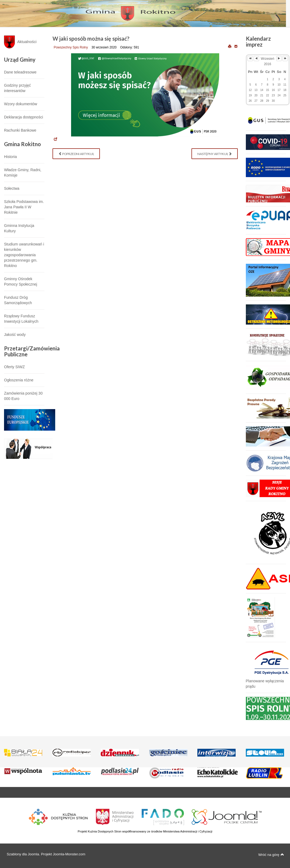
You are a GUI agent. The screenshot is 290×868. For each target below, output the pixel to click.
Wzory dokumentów (21, 104)
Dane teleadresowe (20, 72)
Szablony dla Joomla (23, 854)
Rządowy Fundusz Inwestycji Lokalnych (21, 319)
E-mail (236, 46)
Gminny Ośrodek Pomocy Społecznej (21, 282)
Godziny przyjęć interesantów (18, 88)
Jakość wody (15, 335)
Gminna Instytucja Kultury (19, 228)
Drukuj (230, 46)
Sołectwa (12, 188)
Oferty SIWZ (14, 367)
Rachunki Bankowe (20, 130)
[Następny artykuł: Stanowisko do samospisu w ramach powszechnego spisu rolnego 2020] (215, 154)
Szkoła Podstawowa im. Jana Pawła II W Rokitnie (24, 207)
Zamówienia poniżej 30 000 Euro (23, 396)
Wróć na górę (271, 855)
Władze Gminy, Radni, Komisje (23, 173)
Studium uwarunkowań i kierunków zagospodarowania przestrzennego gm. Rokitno (24, 255)
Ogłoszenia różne (19, 380)
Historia (10, 157)
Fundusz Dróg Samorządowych (18, 300)
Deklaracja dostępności (24, 117)
